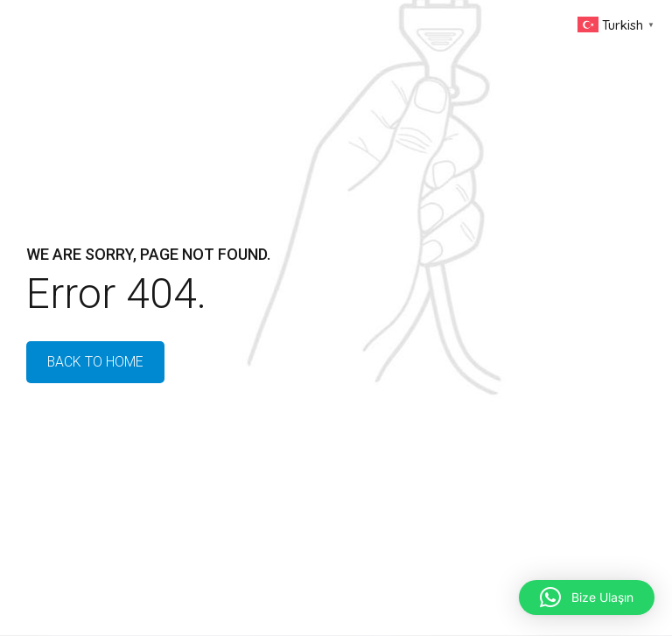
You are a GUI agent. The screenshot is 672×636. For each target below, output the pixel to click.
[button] (587, 598)
